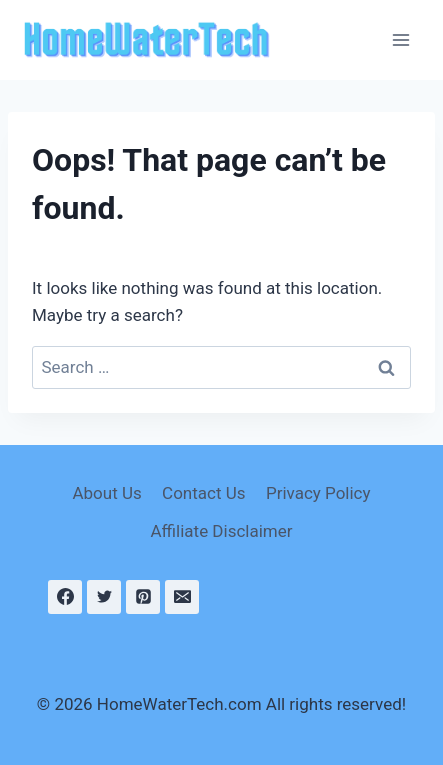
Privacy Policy (318, 493)
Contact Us (203, 493)
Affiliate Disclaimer (221, 531)
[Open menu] (400, 39)
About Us (106, 493)
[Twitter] (104, 597)
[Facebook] (65, 597)
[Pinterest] (143, 597)
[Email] (182, 597)
